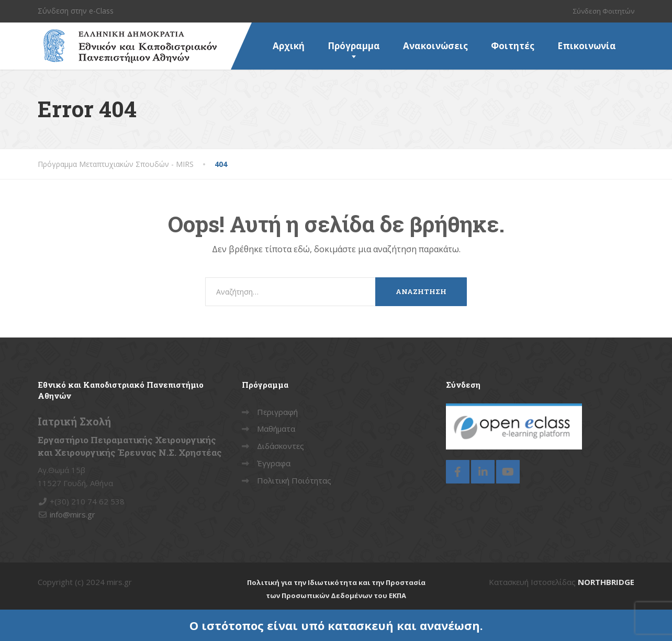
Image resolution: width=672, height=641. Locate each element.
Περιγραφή (277, 412)
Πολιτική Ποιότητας (294, 480)
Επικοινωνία (587, 46)
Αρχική (289, 46)
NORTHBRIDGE (606, 582)
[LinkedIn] (483, 472)
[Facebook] (458, 472)
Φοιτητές (513, 46)
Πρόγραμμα (354, 46)
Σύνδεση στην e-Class (76, 11)
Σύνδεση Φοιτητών (604, 11)
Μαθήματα (276, 429)
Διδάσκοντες (281, 446)
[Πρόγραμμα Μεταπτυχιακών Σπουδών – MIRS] (127, 36)
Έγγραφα (274, 463)
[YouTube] (508, 472)
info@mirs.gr (72, 514)
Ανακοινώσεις (435, 46)
